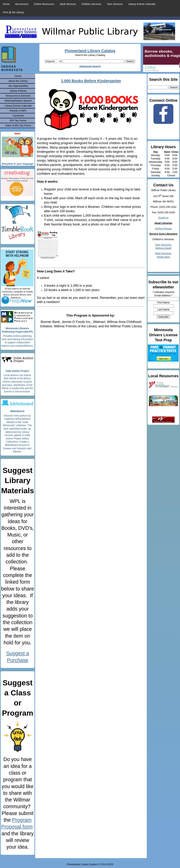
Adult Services (68, 4)
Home (6, 4)
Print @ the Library (13, 12)
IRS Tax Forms (18, 121)
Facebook (18, 116)
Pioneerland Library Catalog (90, 51)
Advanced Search (90, 66)
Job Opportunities (18, 86)
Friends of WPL (18, 111)
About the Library (18, 81)
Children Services (91, 4)
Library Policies (18, 91)
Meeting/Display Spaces (18, 101)
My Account (22, 4)
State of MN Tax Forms (18, 125)
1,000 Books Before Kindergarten (91, 81)
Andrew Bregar (163, 229)
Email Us (163, 218)
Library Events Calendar (142, 4)
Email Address (163, 295)
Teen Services (115, 4)
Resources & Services (18, 96)
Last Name (163, 310)
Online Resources (44, 4)
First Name (163, 302)
